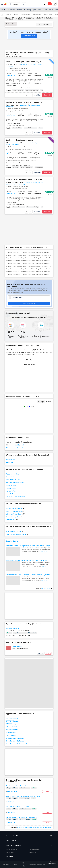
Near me (9, 15)
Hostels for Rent (11, 491)
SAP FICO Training (12, 727)
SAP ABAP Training (12, 721)
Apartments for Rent (12, 474)
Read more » (45, 552)
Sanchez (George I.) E (32, 90)
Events (3, 10)
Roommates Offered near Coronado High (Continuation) (35, 827)
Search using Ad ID (44, 24)
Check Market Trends (29, 303)
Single (9, 788)
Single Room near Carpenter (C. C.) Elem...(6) (33, 261)
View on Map (10, 66)
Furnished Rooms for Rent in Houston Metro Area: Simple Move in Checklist (29, 560)
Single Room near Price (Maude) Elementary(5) (19, 272)
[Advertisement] (29, 230)
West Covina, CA (20, 445)
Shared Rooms (37, 15)
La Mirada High (43, 128)
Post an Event (33, 852)
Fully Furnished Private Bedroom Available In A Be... (22, 817)
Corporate (29, 856)
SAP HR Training (11, 732)
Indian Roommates (10, 17)
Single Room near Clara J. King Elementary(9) (33, 255)
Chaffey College (20, 205)
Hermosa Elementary (18, 207)
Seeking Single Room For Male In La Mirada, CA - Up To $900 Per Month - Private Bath (25, 102)
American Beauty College (15, 531)
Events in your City (12, 850)
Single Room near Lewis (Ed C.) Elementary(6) (19, 258)
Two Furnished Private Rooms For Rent (18, 786)
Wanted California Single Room (24, 17)
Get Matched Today (29, 36)
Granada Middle (17, 128)
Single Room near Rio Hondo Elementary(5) (33, 272)
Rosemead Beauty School (23, 88)
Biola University (20, 126)
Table (48, 402)
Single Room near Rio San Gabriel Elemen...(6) (19, 266)
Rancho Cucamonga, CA (33, 182)
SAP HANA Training (12, 730)
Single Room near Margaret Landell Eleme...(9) (34, 252)
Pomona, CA (11, 802)
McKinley (15, 167)
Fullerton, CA (11, 812)
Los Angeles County (36, 65)
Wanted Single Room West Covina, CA (23, 18)
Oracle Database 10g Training (15, 741)
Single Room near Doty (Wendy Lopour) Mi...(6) (34, 263)
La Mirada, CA (24, 105)
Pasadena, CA (28, 143)
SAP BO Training (11, 724)
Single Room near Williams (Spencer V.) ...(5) (18, 274)
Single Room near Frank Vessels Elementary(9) (19, 252)
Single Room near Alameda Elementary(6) (18, 261)
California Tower (12, 520)
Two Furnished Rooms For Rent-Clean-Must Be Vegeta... (24, 796)
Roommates (11, 10)
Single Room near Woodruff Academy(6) (32, 258)
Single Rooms (26, 15)
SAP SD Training (11, 735)
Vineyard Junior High (33, 207)
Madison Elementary (41, 167)
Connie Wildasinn (17, 647)
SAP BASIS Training (12, 718)
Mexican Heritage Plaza (15, 517)
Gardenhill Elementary (30, 128)
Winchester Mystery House (16, 514)
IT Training (28, 10)
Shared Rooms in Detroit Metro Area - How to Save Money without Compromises (29, 575)
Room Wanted (11, 75)
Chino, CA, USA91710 (13, 628)
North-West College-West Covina (17, 534)
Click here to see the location (15, 448)
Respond (47, 95)
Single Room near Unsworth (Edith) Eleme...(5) (34, 274)
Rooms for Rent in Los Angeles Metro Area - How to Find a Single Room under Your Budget (29, 546)
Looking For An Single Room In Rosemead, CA (24, 62)
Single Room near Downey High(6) (16, 263)
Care (40, 10)
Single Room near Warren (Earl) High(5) (17, 269)
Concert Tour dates (35, 850)
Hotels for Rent (11, 494)
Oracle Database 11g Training (15, 738)
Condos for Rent (11, 477)
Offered (15, 788)
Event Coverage (11, 852)
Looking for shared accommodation (20, 140)
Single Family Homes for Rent (15, 483)
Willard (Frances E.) (18, 90)
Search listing (11, 24)
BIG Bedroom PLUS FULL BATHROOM (18, 807)
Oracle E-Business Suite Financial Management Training (23, 744)
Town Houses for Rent (13, 480)
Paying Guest (48, 15)
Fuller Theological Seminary (23, 165)
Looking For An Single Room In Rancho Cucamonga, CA (25, 179)
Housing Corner (12, 541)
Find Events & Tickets (29, 845)
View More (37, 95)
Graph (41, 402)
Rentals (20, 10)
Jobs (35, 10)
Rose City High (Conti (27, 167)
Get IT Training (29, 841)
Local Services (48, 10)
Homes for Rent (11, 485)
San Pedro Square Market (15, 511)
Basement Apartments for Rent (16, 497)
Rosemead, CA (25, 65)
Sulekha (6, 4)
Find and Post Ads (29, 836)
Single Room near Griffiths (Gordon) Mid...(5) (33, 269)
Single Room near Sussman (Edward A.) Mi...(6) (34, 266)
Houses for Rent (11, 488)
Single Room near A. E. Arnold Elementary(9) (18, 255)
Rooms (16, 15)
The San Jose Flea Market (15, 508)
